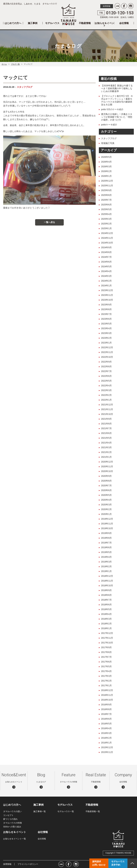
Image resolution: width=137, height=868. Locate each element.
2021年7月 (106, 428)
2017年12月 (107, 633)
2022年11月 (107, 352)
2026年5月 (106, 157)
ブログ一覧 (15, 64)
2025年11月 (107, 186)
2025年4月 (106, 214)
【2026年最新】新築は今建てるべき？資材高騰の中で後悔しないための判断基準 (117, 88)
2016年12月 (107, 690)
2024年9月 (106, 247)
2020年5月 (106, 495)
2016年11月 (107, 695)
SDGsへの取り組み (12, 827)
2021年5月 (106, 438)
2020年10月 (107, 471)
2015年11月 (107, 752)
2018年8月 (106, 595)
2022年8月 (106, 366)
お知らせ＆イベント (104, 24)
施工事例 (33, 23)
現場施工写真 (108, 143)
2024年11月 (107, 238)
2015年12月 (107, 747)
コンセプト (8, 815)
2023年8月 (106, 309)
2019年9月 (106, 533)
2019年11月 (107, 524)
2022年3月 (106, 390)
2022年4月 (106, 386)
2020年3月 (106, 505)
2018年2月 (106, 624)
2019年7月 (106, 543)
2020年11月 (107, 466)
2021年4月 (106, 443)
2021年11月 (107, 409)
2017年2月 (106, 681)
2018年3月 (106, 619)
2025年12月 (107, 181)
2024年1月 (106, 286)
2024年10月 (107, 243)
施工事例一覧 (40, 811)
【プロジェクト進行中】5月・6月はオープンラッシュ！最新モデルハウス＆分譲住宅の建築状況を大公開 (117, 100)
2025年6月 (106, 205)
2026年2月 (106, 171)
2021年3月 (106, 447)
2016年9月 (106, 705)
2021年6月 (106, 433)
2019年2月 (106, 566)
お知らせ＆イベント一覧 (15, 839)
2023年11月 (107, 295)
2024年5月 (106, 266)
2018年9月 (106, 590)
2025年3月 (106, 219)
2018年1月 (106, 628)
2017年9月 (106, 647)
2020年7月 (106, 486)
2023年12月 (107, 290)
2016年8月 (106, 709)
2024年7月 (106, 257)
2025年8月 (106, 195)
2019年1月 (106, 571)
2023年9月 (106, 305)
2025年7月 (106, 200)
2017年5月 (106, 666)
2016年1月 (106, 743)
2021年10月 (107, 414)
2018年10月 (107, 585)
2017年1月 (106, 685)
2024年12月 (107, 233)
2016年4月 (106, 728)
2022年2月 (106, 395)
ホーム (4, 64)
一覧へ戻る (49, 222)
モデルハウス (52, 23)
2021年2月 (106, 452)
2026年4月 (106, 162)
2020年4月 (106, 500)
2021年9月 (106, 419)
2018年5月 (106, 609)
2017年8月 (106, 652)
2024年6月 (106, 262)
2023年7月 (106, 314)
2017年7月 (106, 657)
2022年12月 (107, 347)
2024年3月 (106, 276)
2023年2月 (106, 338)
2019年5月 (106, 552)
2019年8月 (106, 538)
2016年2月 (106, 738)
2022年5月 (106, 381)
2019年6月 (106, 547)
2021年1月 (106, 457)
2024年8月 (106, 252)
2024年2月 (106, 281)
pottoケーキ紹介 (109, 125)
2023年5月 (106, 324)
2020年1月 (106, 514)
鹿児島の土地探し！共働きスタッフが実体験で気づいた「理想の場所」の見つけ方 (117, 117)
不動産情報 (85, 23)
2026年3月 (106, 166)
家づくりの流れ (10, 819)
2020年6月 (106, 490)
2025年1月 (106, 228)
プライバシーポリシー (28, 864)
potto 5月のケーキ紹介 (112, 109)
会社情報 (124, 23)
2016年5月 (106, 724)
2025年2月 (106, 224)
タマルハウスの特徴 (12, 823)
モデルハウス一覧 (66, 811)
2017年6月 (106, 662)
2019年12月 (107, 519)
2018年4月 (106, 614)
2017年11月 (107, 638)
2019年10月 (107, 528)
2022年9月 (106, 362)
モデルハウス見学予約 (118, 863)
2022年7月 (106, 371)
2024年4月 (106, 271)
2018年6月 (106, 605)
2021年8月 (106, 424)
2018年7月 (106, 600)
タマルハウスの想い (12, 811)
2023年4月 (106, 328)
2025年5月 (106, 209)
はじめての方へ (13, 23)
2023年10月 (107, 300)
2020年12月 (107, 462)
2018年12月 (107, 576)
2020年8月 (106, 481)
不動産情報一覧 (93, 811)
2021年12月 (107, 405)
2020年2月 (106, 509)
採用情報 (107, 6)
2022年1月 (106, 400)
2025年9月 (106, 190)
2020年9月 (106, 476)
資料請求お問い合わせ (99, 863)
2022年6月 (106, 376)
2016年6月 (106, 719)
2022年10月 (107, 357)
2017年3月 (106, 676)
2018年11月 (107, 581)
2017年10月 (107, 643)
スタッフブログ (25, 87)
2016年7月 (106, 714)
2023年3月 (106, 333)
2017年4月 (106, 671)
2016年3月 (106, 733)
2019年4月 (106, 557)
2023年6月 (106, 319)
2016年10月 (107, 700)
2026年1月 (106, 176)
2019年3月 (106, 562)
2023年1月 (106, 343)
